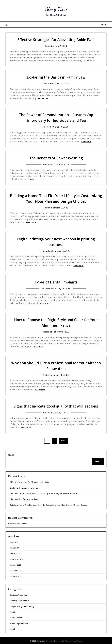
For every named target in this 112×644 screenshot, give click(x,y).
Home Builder (16, 617)
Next (63, 440)
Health (13, 611)
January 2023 (16, 564)
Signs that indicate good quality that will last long (56, 406)
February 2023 (17, 559)
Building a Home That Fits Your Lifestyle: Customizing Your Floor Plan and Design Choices (49, 504)
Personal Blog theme (73, 640)
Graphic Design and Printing (22, 606)
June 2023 (14, 547)
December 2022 (17, 570)
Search (12, 454)
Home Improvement (19, 623)
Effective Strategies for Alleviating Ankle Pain (56, 40)
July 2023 (14, 541)
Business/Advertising (19, 594)
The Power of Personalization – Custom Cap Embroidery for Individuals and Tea (45, 493)
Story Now (56, 9)
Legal (12, 628)
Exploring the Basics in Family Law (56, 77)
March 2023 (15, 553)
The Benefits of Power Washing (56, 158)
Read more (89, 61)
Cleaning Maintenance (19, 600)
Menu (104, 25)
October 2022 (16, 576)
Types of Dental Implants (56, 282)
